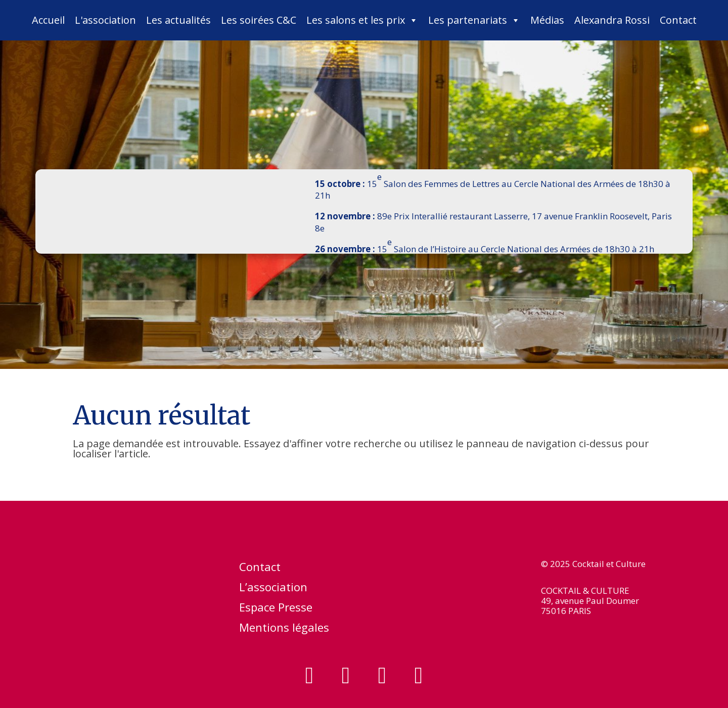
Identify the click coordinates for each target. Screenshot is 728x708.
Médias (547, 20)
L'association (105, 20)
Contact (678, 20)
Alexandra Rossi (612, 20)
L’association (273, 589)
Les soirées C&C (259, 20)
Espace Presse (276, 609)
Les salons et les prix (362, 20)
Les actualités (178, 20)
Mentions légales (284, 629)
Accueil (48, 20)
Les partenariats (474, 20)
